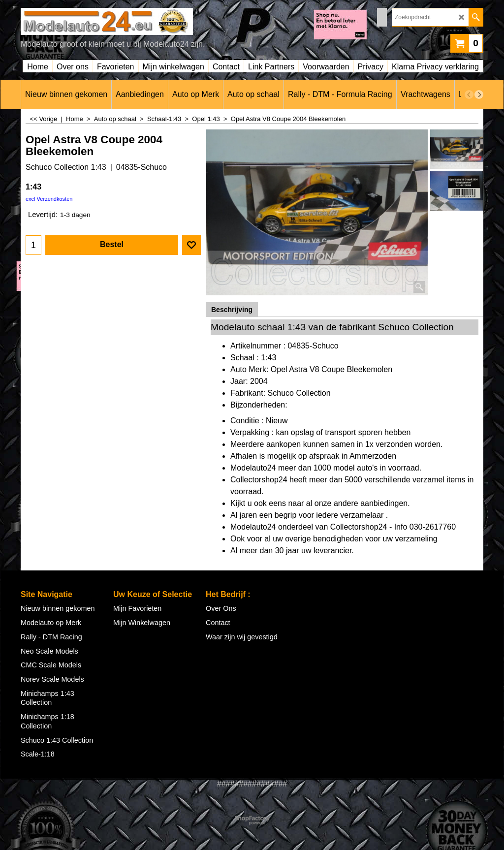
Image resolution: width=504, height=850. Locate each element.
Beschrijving (232, 310)
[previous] (469, 94)
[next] (479, 94)
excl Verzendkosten (49, 199)
